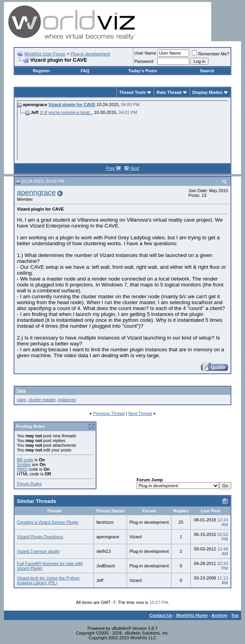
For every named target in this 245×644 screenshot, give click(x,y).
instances (67, 400)
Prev (110, 168)
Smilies (24, 464)
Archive (219, 615)
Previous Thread (109, 413)
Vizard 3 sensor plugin (38, 551)
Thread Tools (133, 92)
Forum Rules (29, 484)
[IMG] (22, 469)
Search (207, 71)
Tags (21, 391)
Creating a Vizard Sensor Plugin (48, 522)
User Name (146, 53)
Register (41, 71)
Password (144, 61)
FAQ (85, 71)
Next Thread (140, 413)
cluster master (42, 400)
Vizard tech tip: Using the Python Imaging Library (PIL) (48, 580)
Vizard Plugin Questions (40, 537)
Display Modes (207, 92)
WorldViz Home (192, 615)
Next (135, 168)
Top (235, 615)
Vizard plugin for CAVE (72, 105)
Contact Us (161, 615)
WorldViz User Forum (45, 54)
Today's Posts (143, 71)
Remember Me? (211, 54)
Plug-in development (90, 54)
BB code (25, 460)
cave (21, 400)
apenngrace (36, 192)
